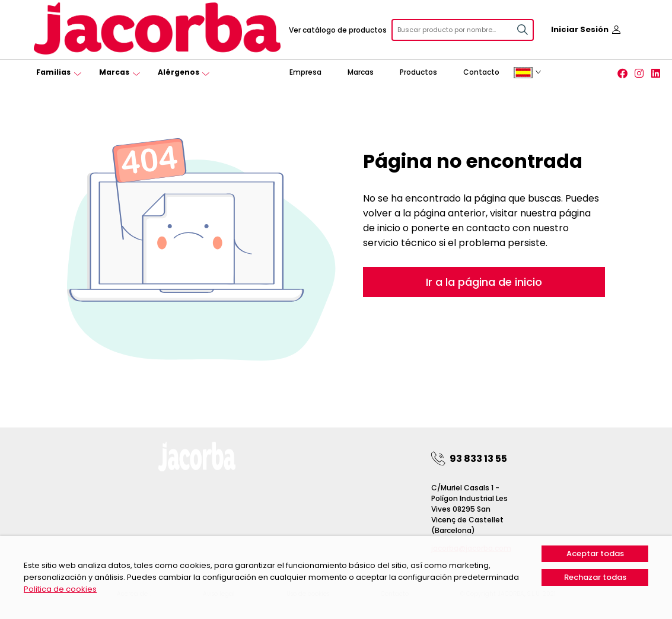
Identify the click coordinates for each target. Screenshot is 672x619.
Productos (418, 72)
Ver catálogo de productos (338, 30)
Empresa (305, 72)
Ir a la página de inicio (484, 282)
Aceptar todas (595, 553)
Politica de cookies (60, 589)
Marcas (361, 72)
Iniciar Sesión (580, 29)
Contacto (481, 72)
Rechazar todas (595, 577)
